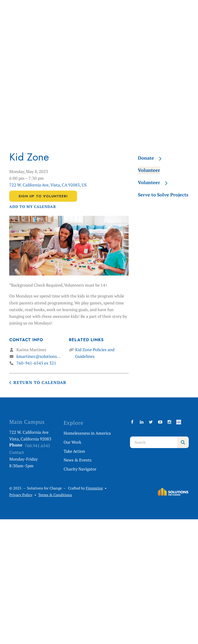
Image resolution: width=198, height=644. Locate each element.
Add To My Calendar (33, 207)
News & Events (78, 460)
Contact (17, 452)
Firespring (94, 488)
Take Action (74, 451)
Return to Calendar (40, 382)
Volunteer (149, 170)
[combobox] (154, 442)
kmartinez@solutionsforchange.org (49, 356)
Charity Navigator (80, 469)
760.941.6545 (37, 446)
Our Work (72, 442)
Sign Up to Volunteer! (43, 196)
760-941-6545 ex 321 (36, 363)
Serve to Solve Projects (163, 195)
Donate (152, 158)
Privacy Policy (21, 495)
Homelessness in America (87, 433)
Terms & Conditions (55, 495)
